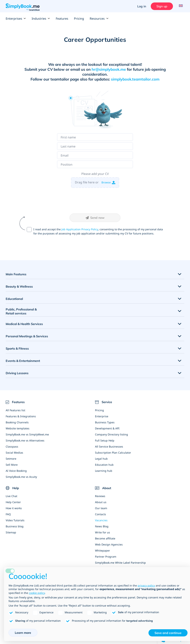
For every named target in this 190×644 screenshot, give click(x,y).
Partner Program (106, 557)
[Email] (95, 155)
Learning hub (104, 471)
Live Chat (11, 496)
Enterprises (16, 19)
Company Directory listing (111, 434)
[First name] (95, 137)
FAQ (8, 514)
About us (101, 502)
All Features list (15, 410)
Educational (14, 299)
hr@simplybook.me (109, 69)
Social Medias (14, 453)
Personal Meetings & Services (27, 336)
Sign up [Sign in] (161, 6)
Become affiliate (105, 538)
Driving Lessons (17, 373)
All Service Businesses (109, 447)
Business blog (15, 526)
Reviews (100, 496)
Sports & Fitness (17, 348)
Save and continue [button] (168, 633)
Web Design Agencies (109, 544)
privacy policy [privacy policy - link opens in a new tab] (146, 585)
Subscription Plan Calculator (113, 453)
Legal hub (101, 459)
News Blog (102, 526)
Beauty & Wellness (19, 286)
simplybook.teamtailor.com (135, 79)
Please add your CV (95, 174)
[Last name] (95, 146)
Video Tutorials (15, 520)
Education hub (104, 465)
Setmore (11, 459)
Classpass (12, 447)
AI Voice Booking (16, 471)
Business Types (105, 422)
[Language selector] (180, 6)
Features (62, 19)
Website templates (18, 428)
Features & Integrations (21, 416)
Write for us (102, 532)
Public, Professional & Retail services (21, 311)
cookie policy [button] (37, 593)
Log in (141, 6)
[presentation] (95, 200)
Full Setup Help (105, 440)
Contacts (100, 514)
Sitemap (11, 532)
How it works (14, 508)
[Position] (95, 164)
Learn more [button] (23, 633)
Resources (99, 19)
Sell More (12, 465)
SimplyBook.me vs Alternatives (25, 440)
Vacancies (101, 520)
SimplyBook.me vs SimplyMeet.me (27, 434)
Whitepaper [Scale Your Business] (102, 551)
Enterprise (102, 416)
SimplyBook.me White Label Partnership (120, 563)
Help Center (13, 502)
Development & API (107, 428)
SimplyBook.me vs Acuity (21, 477)
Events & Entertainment (23, 361)
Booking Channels (17, 422)
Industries (41, 19)
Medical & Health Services (24, 324)
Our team (101, 508)
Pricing (79, 19)
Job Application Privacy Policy (80, 229)
